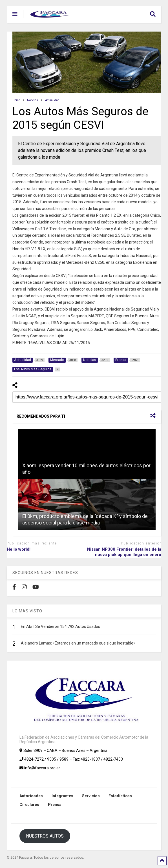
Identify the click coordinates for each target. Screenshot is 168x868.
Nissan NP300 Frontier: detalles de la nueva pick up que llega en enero (124, 552)
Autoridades (31, 796)
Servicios (91, 796)
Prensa (55, 805)
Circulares (29, 805)
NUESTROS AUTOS (45, 836)
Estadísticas (120, 796)
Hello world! (19, 549)
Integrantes (62, 796)
